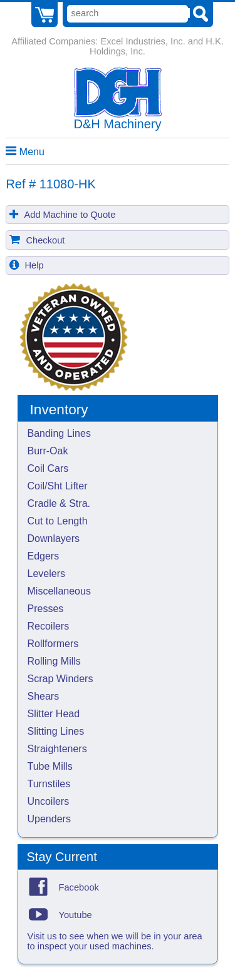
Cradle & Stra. (59, 503)
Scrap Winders (60, 679)
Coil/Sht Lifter (58, 486)
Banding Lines (59, 433)
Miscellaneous (59, 591)
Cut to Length (58, 521)
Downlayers (54, 538)
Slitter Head (54, 714)
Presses (46, 609)
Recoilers (49, 626)
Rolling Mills (54, 661)
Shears (44, 696)
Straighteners (57, 749)
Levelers (46, 574)
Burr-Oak (48, 451)
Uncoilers (49, 801)
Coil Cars (48, 468)
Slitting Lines (56, 731)
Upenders (49, 819)
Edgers (44, 556)
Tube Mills (50, 766)
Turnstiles (49, 784)
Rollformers (53, 644)
